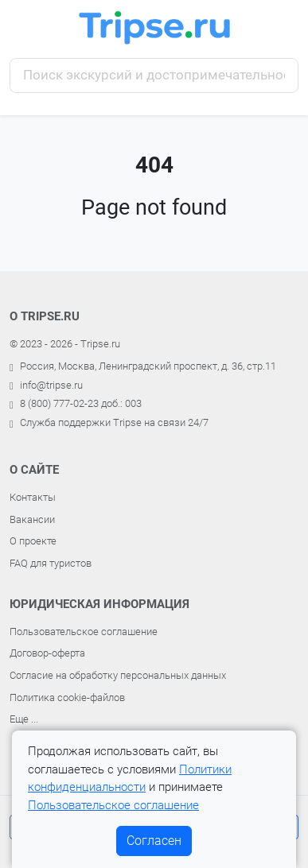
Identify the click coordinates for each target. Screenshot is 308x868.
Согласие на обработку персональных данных (118, 675)
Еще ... (24, 719)
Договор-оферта (47, 653)
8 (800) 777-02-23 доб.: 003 (81, 403)
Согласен (154, 841)
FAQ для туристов (51, 563)
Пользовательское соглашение (84, 632)
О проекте (33, 541)
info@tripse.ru (51, 385)
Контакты (33, 497)
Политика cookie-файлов (67, 697)
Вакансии (32, 519)
